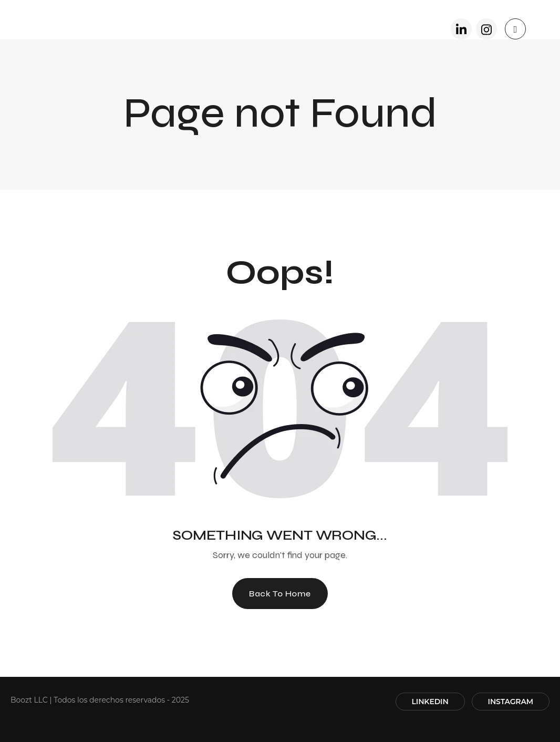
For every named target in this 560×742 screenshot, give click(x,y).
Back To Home (280, 594)
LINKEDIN (430, 702)
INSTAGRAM (511, 702)
